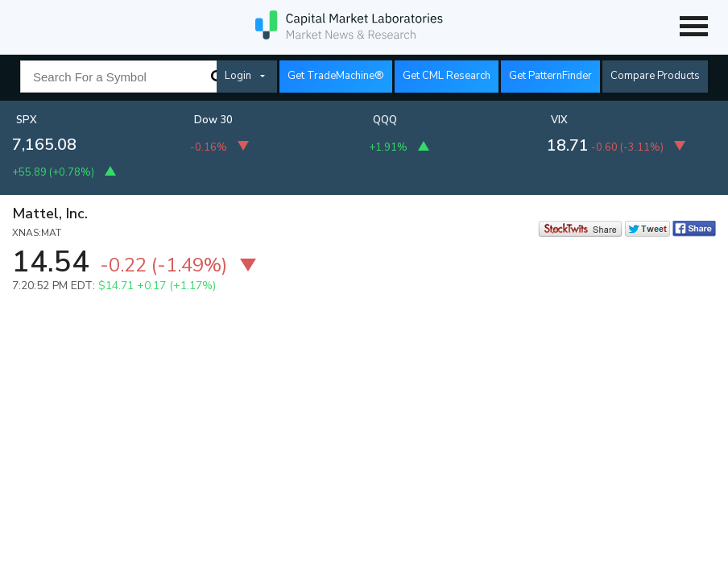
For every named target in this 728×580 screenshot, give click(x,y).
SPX (27, 120)
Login (238, 76)
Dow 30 (213, 120)
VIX (559, 120)
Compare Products (655, 76)
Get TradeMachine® (336, 76)
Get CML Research (447, 76)
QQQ (385, 120)
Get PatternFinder (550, 76)
